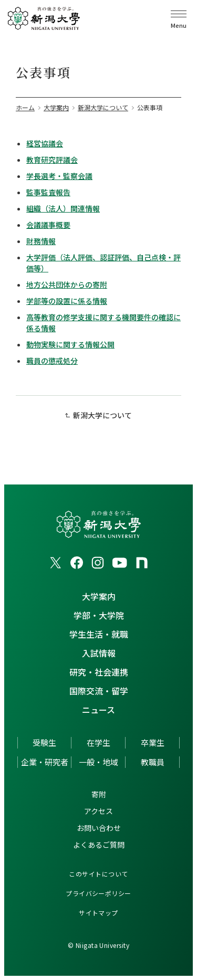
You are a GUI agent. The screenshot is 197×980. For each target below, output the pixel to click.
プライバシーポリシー (98, 893)
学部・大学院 (99, 615)
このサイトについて (98, 874)
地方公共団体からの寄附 (67, 284)
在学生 (98, 742)
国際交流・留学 (99, 691)
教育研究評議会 (52, 160)
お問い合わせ (99, 828)
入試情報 (99, 653)
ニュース (98, 710)
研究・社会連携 (99, 672)
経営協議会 (45, 143)
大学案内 (99, 596)
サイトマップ (98, 913)
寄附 (99, 794)
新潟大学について (102, 415)
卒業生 (153, 742)
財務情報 (41, 241)
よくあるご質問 (99, 845)
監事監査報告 (48, 192)
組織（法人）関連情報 (63, 208)
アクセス (98, 811)
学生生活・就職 (99, 634)
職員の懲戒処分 (52, 361)
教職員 (153, 762)
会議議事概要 (48, 225)
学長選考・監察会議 (59, 176)
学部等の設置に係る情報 (67, 301)
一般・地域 (98, 762)
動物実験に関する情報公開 (70, 344)
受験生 (44, 742)
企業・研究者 (45, 762)
